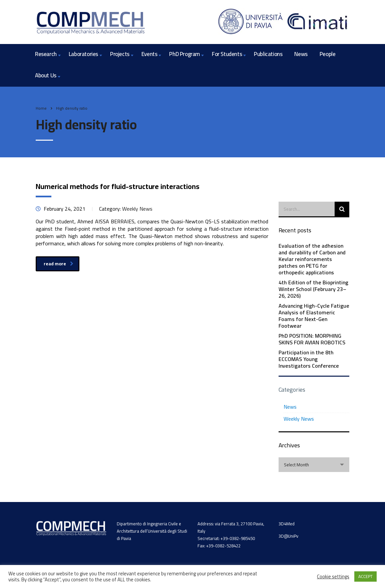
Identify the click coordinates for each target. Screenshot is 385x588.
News (301, 54)
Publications (268, 54)
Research (46, 54)
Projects (120, 54)
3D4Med (287, 524)
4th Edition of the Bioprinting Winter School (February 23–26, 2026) (313, 289)
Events (149, 54)
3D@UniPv (288, 536)
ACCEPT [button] (365, 576)
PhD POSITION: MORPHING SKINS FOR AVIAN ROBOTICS (312, 339)
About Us (46, 75)
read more (59, 264)
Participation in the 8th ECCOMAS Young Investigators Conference (309, 359)
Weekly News (299, 419)
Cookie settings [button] (333, 577)
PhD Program (184, 54)
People (328, 54)
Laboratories (83, 54)
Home (41, 108)
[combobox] (314, 465)
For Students (227, 54)
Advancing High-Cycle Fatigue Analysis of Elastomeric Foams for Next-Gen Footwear (314, 316)
